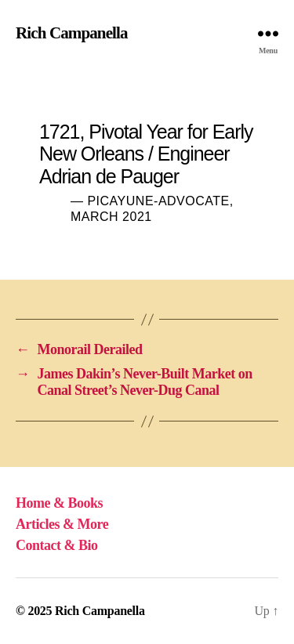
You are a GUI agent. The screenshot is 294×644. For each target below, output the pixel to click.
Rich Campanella (72, 33)
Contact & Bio (57, 545)
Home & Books (59, 503)
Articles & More (62, 524)
